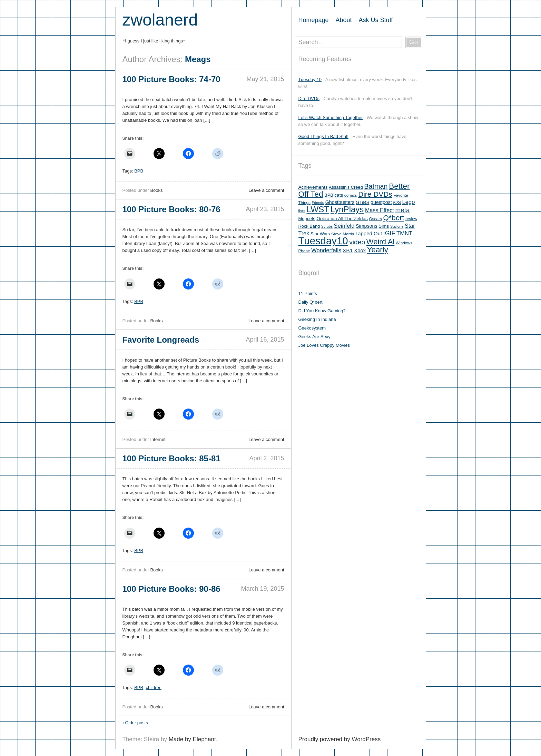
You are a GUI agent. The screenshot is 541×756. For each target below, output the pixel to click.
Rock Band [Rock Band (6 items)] (309, 226)
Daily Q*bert (311, 302)
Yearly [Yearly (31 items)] (378, 250)
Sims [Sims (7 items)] (384, 226)
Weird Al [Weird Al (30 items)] (381, 242)
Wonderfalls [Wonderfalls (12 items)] (326, 250)
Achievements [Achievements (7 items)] (313, 187)
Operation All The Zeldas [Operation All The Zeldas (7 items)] (342, 219)
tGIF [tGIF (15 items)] (389, 233)
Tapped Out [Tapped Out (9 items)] (369, 233)
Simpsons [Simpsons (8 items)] (367, 226)
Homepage (314, 20)
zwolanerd (160, 20)
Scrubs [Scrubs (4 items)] (327, 226)
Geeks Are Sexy (314, 337)
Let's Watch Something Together (331, 117)
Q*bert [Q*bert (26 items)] (394, 218)
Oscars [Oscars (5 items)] (375, 219)
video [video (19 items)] (357, 242)
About (344, 20)
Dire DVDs (309, 99)
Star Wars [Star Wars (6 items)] (320, 234)
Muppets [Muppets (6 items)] (307, 219)
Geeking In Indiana (317, 319)
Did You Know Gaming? (322, 311)
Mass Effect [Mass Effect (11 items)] (380, 210)
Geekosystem (312, 328)
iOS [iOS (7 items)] (397, 202)
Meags (198, 59)
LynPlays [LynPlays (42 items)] (347, 209)
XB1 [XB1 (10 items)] (348, 250)
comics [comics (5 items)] (351, 195)
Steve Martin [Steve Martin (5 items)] (343, 234)
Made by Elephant (192, 739)
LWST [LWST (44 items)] (318, 209)
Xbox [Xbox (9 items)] (360, 250)
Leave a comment (266, 190)
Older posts (135, 723)
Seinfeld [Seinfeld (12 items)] (344, 226)
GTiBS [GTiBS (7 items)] (362, 202)
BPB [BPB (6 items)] (329, 195)
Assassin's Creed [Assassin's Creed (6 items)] (346, 187)
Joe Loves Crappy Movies (324, 345)
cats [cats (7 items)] (339, 195)
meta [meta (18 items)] (402, 210)
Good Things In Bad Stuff (324, 136)
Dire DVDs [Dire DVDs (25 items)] (375, 194)
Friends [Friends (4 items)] (318, 203)
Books (156, 190)
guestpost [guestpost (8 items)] (381, 202)
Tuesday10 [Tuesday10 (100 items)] (323, 241)
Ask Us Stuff (376, 20)
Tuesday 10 (310, 80)
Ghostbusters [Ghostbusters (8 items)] (340, 202)
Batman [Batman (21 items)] (376, 186)
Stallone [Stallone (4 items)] (397, 226)
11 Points (308, 293)
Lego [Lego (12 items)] (409, 202)
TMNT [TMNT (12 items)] (404, 233)
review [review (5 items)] (411, 219)
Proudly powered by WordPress (340, 739)
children (154, 688)
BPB (139, 171)
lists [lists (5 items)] (302, 211)
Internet (158, 439)
